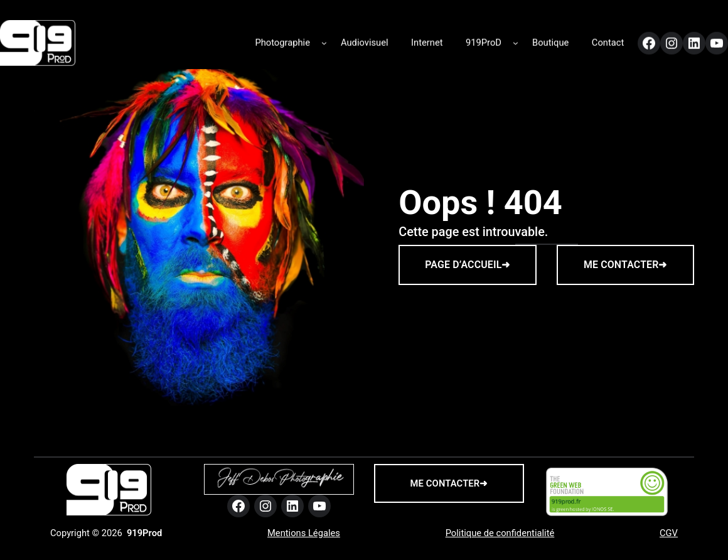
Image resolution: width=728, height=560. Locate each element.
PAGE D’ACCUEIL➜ (467, 265)
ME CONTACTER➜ (625, 265)
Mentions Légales (304, 533)
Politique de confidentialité (500, 533)
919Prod (144, 533)
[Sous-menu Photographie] (324, 40)
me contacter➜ (449, 483)
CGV (669, 533)
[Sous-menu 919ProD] (516, 40)
